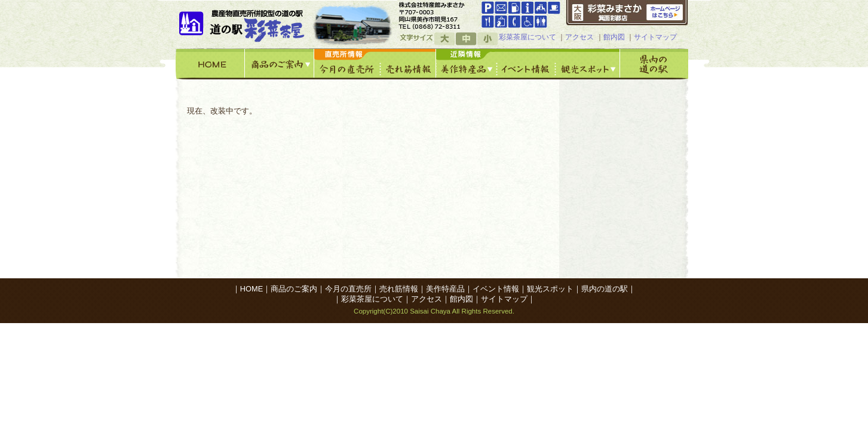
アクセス (579, 37)
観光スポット (588, 64)
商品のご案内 (280, 64)
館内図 (614, 37)
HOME (210, 64)
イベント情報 (526, 64)
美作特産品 (445, 289)
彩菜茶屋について (527, 37)
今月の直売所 (347, 64)
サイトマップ (655, 37)
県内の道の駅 (654, 64)
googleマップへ (438, 15)
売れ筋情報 (408, 64)
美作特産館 (467, 64)
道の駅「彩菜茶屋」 (244, 24)
